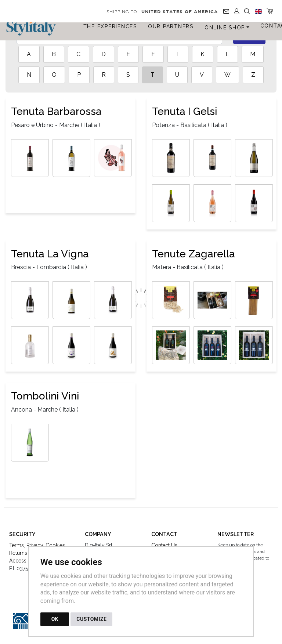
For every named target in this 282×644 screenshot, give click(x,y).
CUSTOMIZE (91, 619)
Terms (17, 545)
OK (55, 619)
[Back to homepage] (35, 28)
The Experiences (110, 26)
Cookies (55, 545)
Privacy (35, 545)
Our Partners (171, 26)
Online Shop (225, 28)
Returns (18, 553)
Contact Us (164, 545)
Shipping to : (162, 12)
